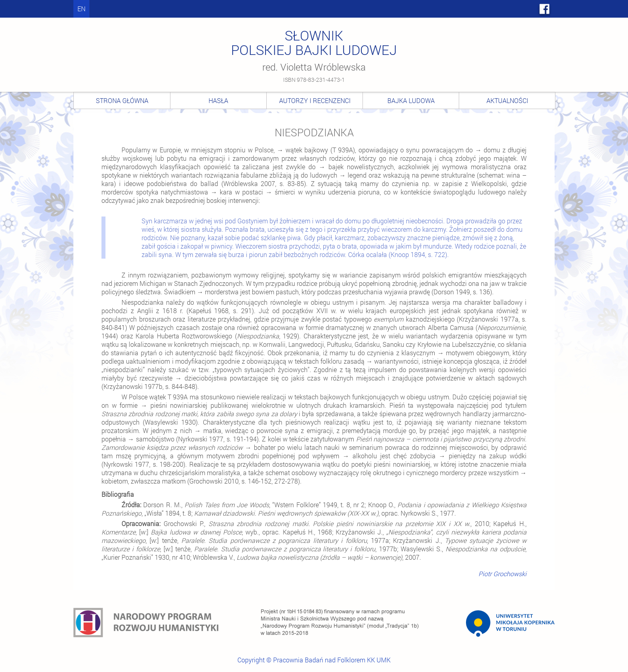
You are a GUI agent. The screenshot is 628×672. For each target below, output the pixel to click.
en (81, 9)
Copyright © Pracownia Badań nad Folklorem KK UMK (314, 660)
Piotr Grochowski (502, 574)
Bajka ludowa (411, 100)
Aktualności (507, 100)
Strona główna (122, 100)
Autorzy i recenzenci (315, 100)
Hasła (218, 100)
